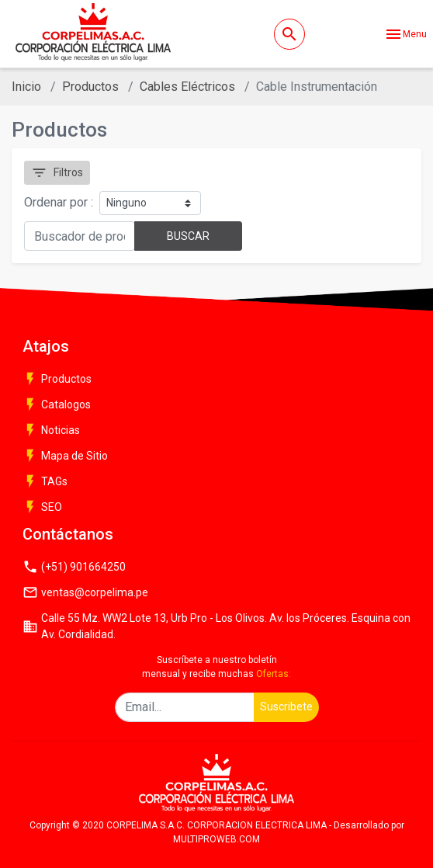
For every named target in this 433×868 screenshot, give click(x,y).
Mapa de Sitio (65, 456)
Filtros (57, 173)
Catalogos (57, 404)
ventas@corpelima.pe (85, 592)
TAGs (45, 481)
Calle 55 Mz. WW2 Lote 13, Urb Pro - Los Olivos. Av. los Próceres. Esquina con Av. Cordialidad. (216, 626)
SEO (42, 507)
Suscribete (286, 707)
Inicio (26, 87)
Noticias (51, 430)
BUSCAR (188, 236)
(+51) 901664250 (74, 567)
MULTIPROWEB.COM (216, 839)
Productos (90, 87)
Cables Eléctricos (187, 87)
